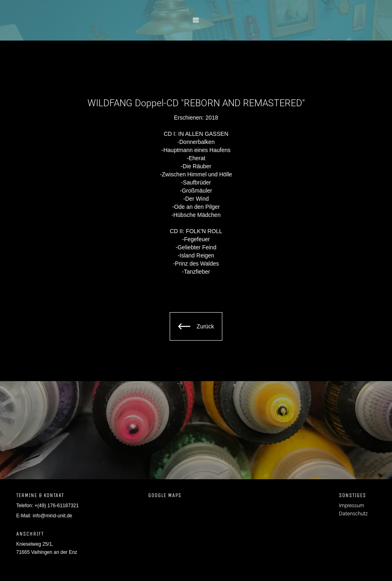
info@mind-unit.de (53, 516)
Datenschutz (353, 514)
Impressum (352, 506)
